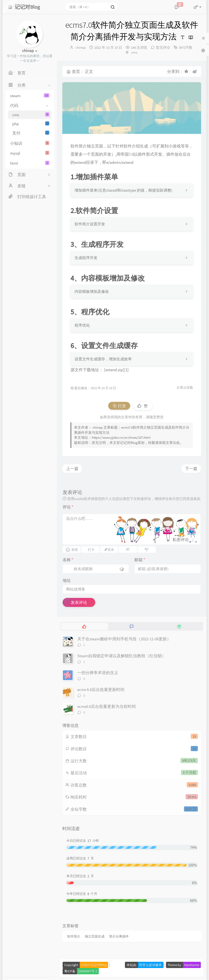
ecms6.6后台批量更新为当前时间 (107, 706)
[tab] (84, 626)
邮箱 (140, 560)
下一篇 (191, 469)
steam (30, 96)
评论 (68, 507)
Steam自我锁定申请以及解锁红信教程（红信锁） (122, 656)
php (31, 124)
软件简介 (74, 936)
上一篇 (72, 469)
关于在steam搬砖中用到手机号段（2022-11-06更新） (124, 639)
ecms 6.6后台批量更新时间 (101, 689)
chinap (81, 47)
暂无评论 (163, 47)
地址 (67, 580)
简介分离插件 (119, 936)
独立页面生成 (95, 936)
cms (31, 115)
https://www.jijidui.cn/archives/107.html (121, 437)
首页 (73, 71)
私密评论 (181, 540)
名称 (68, 560)
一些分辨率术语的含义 (98, 673)
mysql (30, 153)
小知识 (30, 143)
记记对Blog (129, 443)
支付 (31, 133)
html (30, 163)
